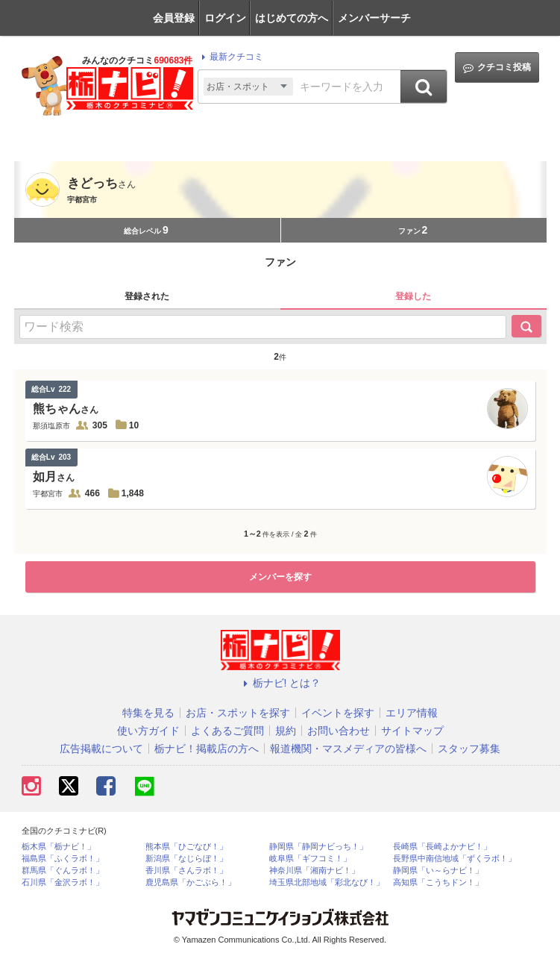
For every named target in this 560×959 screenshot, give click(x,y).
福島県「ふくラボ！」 (63, 859)
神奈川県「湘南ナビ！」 (314, 871)
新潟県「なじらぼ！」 (186, 859)
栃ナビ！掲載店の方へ (207, 749)
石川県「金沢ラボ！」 (63, 883)
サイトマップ (412, 731)
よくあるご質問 (227, 731)
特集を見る (148, 713)
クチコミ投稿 (497, 68)
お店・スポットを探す (238, 713)
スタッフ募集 (469, 749)
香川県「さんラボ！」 (186, 871)
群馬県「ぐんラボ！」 (63, 871)
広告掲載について (101, 749)
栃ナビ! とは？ (280, 683)
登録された (147, 296)
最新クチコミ (230, 57)
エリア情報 (412, 713)
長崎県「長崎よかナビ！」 (442, 847)
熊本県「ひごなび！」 (186, 847)
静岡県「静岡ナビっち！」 (318, 847)
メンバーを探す (280, 577)
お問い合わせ (339, 731)
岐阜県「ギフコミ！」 (310, 859)
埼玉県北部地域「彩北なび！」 (327, 883)
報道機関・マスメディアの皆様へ (348, 749)
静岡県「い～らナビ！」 (438, 871)
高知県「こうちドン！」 (438, 883)
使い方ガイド (148, 731)
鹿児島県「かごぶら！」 (191, 883)
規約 (286, 731)
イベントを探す (338, 713)
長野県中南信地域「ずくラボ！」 (454, 859)
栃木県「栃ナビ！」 (59, 847)
